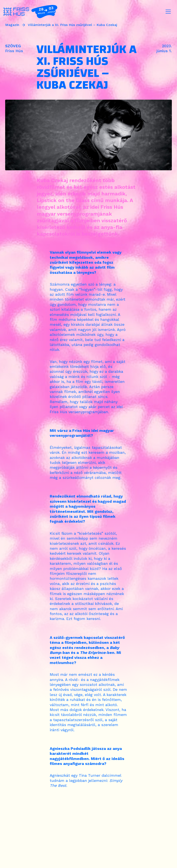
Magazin (12, 25)
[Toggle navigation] (168, 12)
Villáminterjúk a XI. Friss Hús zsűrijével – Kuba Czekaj (72, 25)
